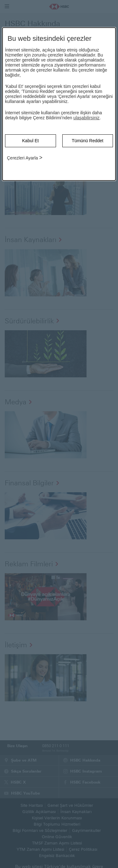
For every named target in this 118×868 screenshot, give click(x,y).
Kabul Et (30, 141)
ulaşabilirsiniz (86, 118)
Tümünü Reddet (87, 141)
